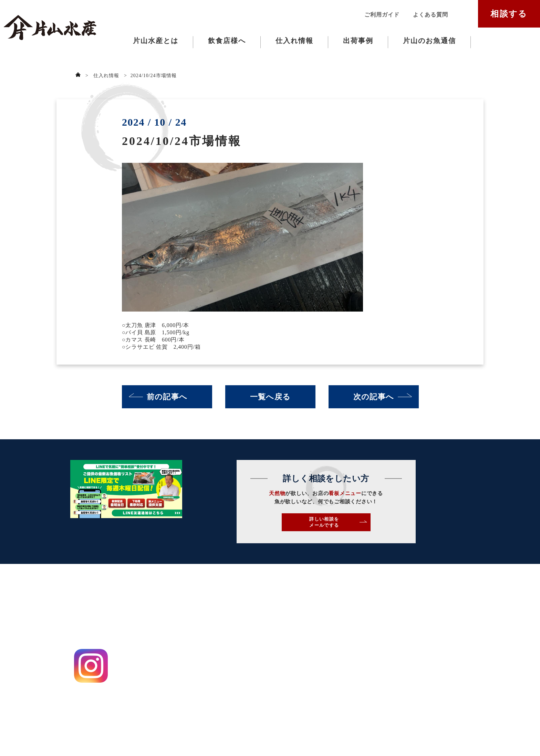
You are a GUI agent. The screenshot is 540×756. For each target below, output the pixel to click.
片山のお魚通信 (429, 41)
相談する (509, 14)
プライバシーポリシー (94, 695)
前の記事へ (167, 397)
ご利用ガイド (382, 15)
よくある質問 (430, 15)
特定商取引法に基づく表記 (100, 707)
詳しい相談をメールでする (380, 526)
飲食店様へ (227, 41)
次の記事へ (374, 397)
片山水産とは (156, 41)
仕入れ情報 (294, 41)
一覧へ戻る (270, 397)
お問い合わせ (308, 612)
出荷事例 (358, 41)
